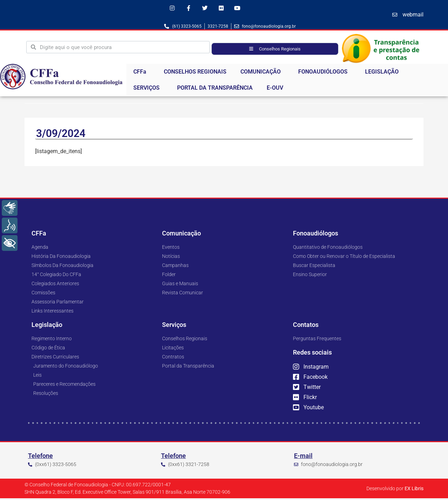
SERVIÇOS (148, 90)
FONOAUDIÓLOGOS (325, 74)
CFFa (142, 74)
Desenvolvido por (395, 490)
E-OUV (275, 90)
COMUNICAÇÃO (262, 74)
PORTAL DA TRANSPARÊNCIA (215, 90)
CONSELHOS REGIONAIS (195, 73)
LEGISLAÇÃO (384, 74)
